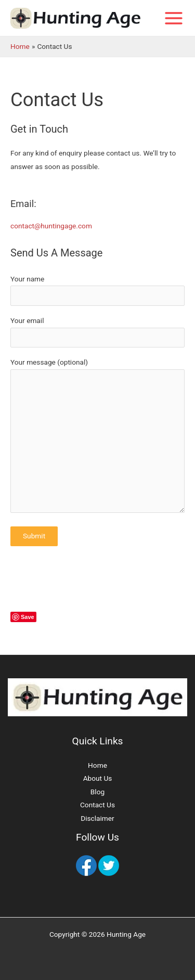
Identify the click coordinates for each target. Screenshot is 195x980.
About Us (98, 778)
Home (97, 765)
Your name (97, 290)
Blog (97, 792)
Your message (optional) (97, 437)
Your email (97, 332)
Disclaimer (97, 818)
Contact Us (97, 805)
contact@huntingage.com (51, 226)
